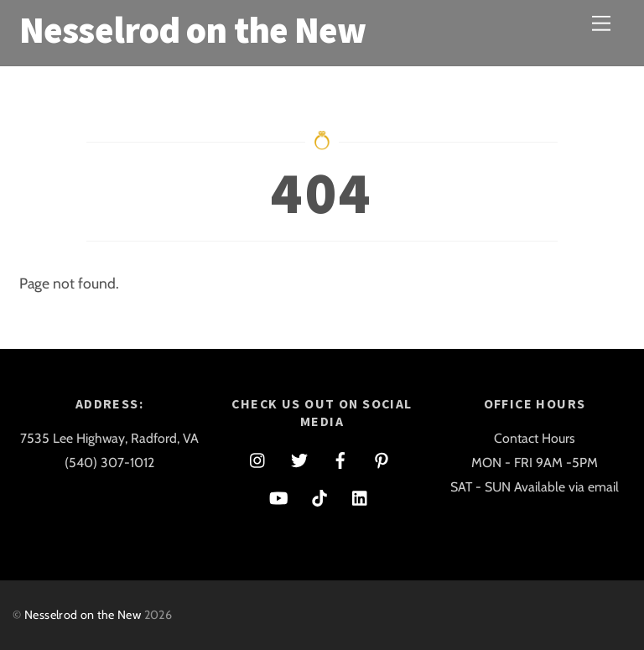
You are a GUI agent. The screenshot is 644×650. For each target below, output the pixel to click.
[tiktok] (319, 496)
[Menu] (601, 23)
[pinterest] (382, 458)
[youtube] (278, 496)
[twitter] (299, 458)
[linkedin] (361, 496)
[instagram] (258, 458)
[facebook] (340, 458)
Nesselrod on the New (83, 615)
